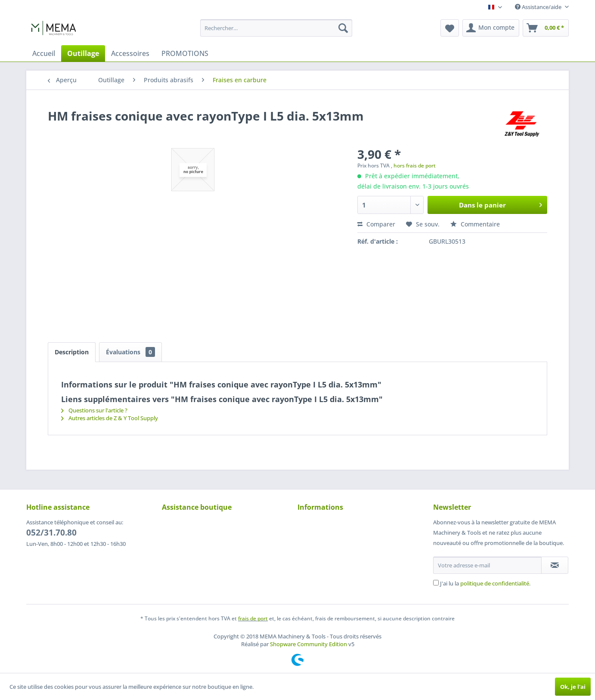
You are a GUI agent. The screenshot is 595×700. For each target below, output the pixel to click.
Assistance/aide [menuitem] (539, 7)
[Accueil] (44, 53)
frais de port (253, 618)
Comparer (376, 224)
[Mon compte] (491, 28)
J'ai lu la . (485, 583)
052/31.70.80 (51, 533)
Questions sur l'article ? (94, 410)
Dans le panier (500, 204)
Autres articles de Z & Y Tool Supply (110, 418)
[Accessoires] (130, 53)
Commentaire (475, 224)
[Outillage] (83, 53)
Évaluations (130, 352)
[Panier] (546, 28)
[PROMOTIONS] (185, 53)
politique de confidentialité (495, 583)
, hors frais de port (413, 166)
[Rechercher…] (276, 28)
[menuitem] (276, 28)
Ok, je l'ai (573, 687)
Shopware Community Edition (308, 644)
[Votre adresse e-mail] (487, 565)
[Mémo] (450, 28)
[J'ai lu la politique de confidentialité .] (436, 583)
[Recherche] (343, 28)
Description (72, 352)
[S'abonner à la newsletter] (555, 565)
